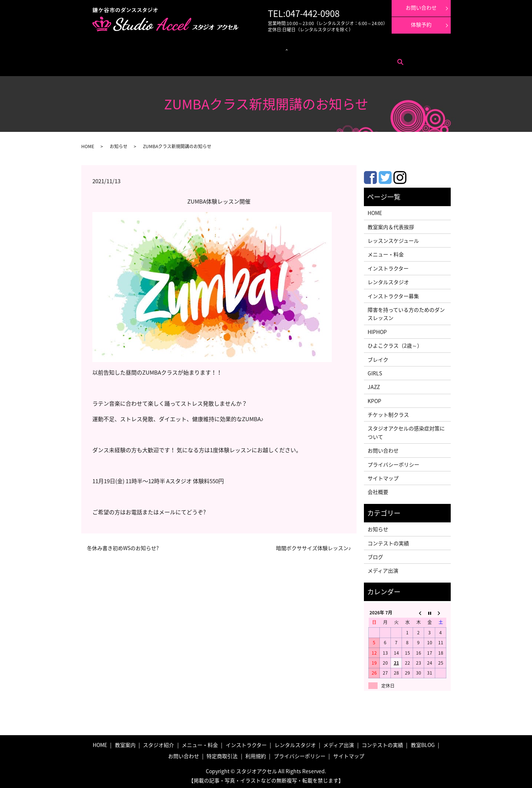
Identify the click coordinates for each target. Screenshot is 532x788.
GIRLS (375, 371)
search (185, 59)
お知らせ (119, 144)
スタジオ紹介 (158, 743)
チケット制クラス (388, 412)
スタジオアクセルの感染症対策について (406, 430)
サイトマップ (383, 476)
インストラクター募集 (416, 48)
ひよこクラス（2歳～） (395, 343)
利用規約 (167, 59)
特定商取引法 (143, 59)
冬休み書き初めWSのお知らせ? (123, 546)
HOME (88, 144)
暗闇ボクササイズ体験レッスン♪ (313, 546)
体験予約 (421, 24)
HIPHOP (377, 330)
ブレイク (378, 357)
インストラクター (282, 48)
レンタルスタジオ (246, 48)
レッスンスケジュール (175, 48)
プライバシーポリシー (393, 462)
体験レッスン (379, 48)
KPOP (374, 399)
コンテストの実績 (347, 48)
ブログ (375, 555)
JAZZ (374, 385)
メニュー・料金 (137, 48)
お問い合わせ (114, 59)
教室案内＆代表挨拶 (391, 225)
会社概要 (378, 490)
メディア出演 (315, 48)
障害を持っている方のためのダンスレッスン (406, 311)
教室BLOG (423, 743)
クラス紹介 (209, 48)
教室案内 (110, 48)
